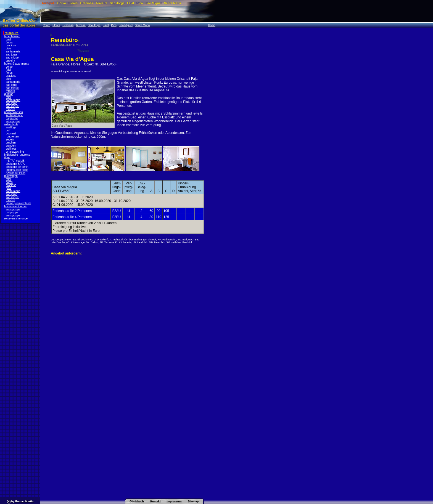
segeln (10, 140)
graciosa (11, 45)
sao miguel (12, 58)
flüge (7, 158)
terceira (10, 61)
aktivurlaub (11, 124)
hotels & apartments (17, 64)
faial (8, 39)
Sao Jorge (94, 25)
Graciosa (68, 25)
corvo (9, 67)
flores (9, 42)
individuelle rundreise (17, 155)
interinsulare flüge (17, 170)
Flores (56, 25)
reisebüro (12, 33)
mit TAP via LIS (15, 161)
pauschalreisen (14, 112)
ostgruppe (12, 118)
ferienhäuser (12, 36)
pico (8, 48)
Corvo (47, 25)
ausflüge (11, 127)
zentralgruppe (14, 115)
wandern (11, 146)
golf (8, 130)
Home (212, 25)
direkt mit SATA (15, 164)
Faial (106, 25)
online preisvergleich (18, 203)
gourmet (11, 133)
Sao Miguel (126, 25)
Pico (114, 25)
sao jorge (11, 55)
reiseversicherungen (17, 218)
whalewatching (15, 152)
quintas (9, 94)
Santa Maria (142, 25)
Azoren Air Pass (16, 173)
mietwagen (11, 176)
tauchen (11, 143)
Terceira (81, 25)
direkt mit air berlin (17, 167)
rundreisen (12, 136)
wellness (11, 149)
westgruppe (13, 121)
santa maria (13, 51)
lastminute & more (16, 206)
